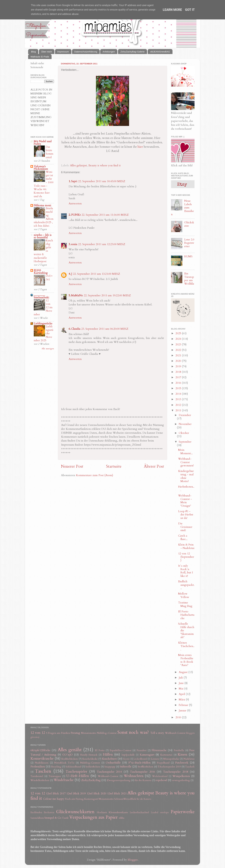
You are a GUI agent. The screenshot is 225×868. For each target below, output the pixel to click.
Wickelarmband (160, 776)
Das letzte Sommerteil (50, 152)
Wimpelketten (181, 776)
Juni (182, 683)
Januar (183, 711)
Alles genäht (70, 750)
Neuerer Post (72, 466)
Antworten (75, 204)
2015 (179, 388)
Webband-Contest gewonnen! (186, 462)
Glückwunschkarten (75, 812)
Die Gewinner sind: (185, 527)
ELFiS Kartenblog (41, 272)
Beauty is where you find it (105, 165)
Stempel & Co (53, 818)
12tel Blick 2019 (76, 794)
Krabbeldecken (70, 759)
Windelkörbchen (40, 780)
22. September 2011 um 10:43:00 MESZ (102, 181)
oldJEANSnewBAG (160, 52)
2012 (179, 405)
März (182, 700)
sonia (74, 244)
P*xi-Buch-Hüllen (140, 763)
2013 (179, 399)
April (182, 694)
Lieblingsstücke (43, 324)
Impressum (63, 52)
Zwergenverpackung (119, 780)
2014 (179, 394)
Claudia (76, 329)
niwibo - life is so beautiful (43, 236)
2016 (179, 383)
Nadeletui (189, 759)
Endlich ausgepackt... (186, 585)
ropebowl (161, 780)
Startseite (114, 466)
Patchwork (182, 763)
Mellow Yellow (184, 595)
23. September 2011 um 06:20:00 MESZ (105, 329)
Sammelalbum (37, 818)
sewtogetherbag (181, 780)
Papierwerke (183, 812)
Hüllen (108, 755)
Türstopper (55, 776)
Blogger (133, 860)
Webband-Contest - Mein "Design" (185, 501)
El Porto (100, 750)
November (185, 424)
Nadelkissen (42, 763)
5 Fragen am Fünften (58, 733)
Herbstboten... (186, 488)
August (184, 672)
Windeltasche (64, 780)
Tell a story (157, 733)
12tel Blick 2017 (56, 794)
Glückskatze (189, 224)
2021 (179, 355)
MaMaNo (77, 295)
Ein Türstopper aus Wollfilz (189, 279)
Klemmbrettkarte (118, 812)
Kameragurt (147, 755)
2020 (179, 361)
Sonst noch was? (133, 732)
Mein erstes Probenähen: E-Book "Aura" (186, 660)
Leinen (155, 759)
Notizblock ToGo (64, 763)
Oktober (184, 433)
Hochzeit (102, 812)
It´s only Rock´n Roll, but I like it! (185, 571)
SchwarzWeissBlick (125, 799)
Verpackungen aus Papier (93, 817)
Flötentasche (159, 750)
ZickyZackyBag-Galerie (132, 52)
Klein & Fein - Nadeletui (186, 546)
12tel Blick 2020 (96, 794)
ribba (122, 818)
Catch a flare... (183, 537)
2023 (179, 344)
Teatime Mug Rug (185, 604)
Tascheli (190, 767)
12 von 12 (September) (186, 557)
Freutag (75, 733)
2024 (179, 339)
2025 (179, 333)
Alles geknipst (78, 165)
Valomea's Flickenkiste (41, 168)
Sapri (74, 181)
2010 (179, 717)
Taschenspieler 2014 (109, 772)
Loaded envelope (160, 812)
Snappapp (110, 767)
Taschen (43, 771)
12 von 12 (38, 733)
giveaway (35, 737)
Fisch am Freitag (74, 799)
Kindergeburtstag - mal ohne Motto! (186, 476)
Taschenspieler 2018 (176, 772)
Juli (181, 678)
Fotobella (179, 750)
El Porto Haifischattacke (186, 615)
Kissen (182, 755)
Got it (190, 10)
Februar (184, 705)
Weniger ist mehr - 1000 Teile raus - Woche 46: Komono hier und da (44, 184)
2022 (179, 350)
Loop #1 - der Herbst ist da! (186, 515)
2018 (179, 372)
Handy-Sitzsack (89, 755)
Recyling (56, 767)
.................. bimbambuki (41, 296)
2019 (179, 366)
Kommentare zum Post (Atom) (95, 475)
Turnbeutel (37, 776)
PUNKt (76, 215)
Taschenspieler (76, 772)
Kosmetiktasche (42, 759)
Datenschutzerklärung (86, 52)
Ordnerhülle (113, 763)
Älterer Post (154, 466)
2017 (179, 377)
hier (140, 147)
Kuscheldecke (90, 759)
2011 (179, 410)
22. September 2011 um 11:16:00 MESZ (105, 215)
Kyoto (126, 759)
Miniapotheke (171, 759)
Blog (33, 52)
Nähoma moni (42, 205)
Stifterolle (126, 767)
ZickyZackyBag (91, 780)
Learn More (172, 10)
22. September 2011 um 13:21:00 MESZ (96, 274)
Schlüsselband (73, 767)
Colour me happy (54, 799)
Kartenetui (166, 755)
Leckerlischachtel (139, 812)
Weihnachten (134, 776)
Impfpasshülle (128, 755)
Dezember (185, 415)
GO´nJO (67, 755)
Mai (181, 689)
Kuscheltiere (109, 759)
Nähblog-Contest (107, 733)
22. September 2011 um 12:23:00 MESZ (102, 244)
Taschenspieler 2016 (142, 772)
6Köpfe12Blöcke (40, 750)
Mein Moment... (185, 452)
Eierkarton (49, 812)
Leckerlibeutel (140, 759)
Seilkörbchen (93, 767)
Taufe (65, 818)
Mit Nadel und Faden (43, 143)
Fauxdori (142, 750)
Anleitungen (109, 52)
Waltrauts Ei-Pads (40, 57)
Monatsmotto (89, 733)
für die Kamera (143, 780)
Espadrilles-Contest (121, 750)
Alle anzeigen (48, 349)
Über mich (47, 52)
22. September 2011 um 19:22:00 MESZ (107, 295)
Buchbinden (36, 812)
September (185, 442)
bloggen (190, 733)
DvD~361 (49, 278)
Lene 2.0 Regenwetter (189, 243)
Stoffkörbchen (146, 767)
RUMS (188, 256)
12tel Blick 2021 (117, 794)
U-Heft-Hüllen (78, 776)
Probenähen (38, 767)
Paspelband (163, 763)
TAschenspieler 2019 (169, 767)
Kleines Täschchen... (186, 646)
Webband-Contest (175, 733)
